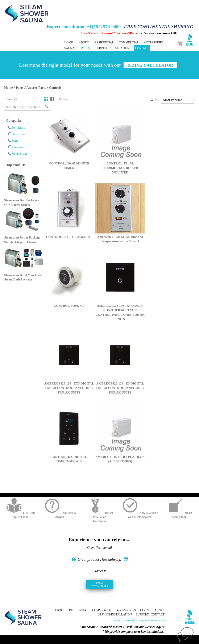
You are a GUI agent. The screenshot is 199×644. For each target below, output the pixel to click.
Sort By (154, 100)
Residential (19, 128)
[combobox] (27, 107)
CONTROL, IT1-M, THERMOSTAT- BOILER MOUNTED (120, 168)
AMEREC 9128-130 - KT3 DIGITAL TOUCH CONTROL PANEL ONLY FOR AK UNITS (69, 388)
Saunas (159, 610)
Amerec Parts (36, 88)
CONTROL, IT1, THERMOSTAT (69, 237)
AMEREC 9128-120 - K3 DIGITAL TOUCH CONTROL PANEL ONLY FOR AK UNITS (120, 388)
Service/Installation (112, 48)
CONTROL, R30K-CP (69, 306)
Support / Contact (150, 615)
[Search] (47, 107)
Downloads (19, 147)
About (84, 42)
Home (69, 42)
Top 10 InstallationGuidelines (99, 517)
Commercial (19, 154)
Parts (20, 88)
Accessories (19, 134)
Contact (142, 48)
